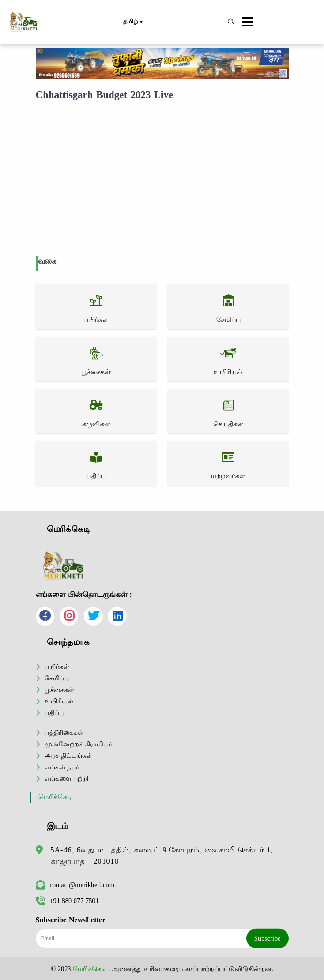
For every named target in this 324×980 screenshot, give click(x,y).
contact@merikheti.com (75, 885)
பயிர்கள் (57, 667)
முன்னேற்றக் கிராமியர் (79, 744)
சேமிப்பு (57, 678)
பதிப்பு (54, 713)
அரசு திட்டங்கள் (69, 755)
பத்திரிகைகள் (64, 732)
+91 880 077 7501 (67, 901)
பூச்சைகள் (59, 690)
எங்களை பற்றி (67, 778)
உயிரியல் (59, 701)
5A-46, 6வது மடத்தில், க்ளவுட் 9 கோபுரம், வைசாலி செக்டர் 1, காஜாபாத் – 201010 (162, 856)
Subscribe (267, 938)
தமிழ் (132, 22)
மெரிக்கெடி (55, 797)
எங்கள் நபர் (62, 767)
